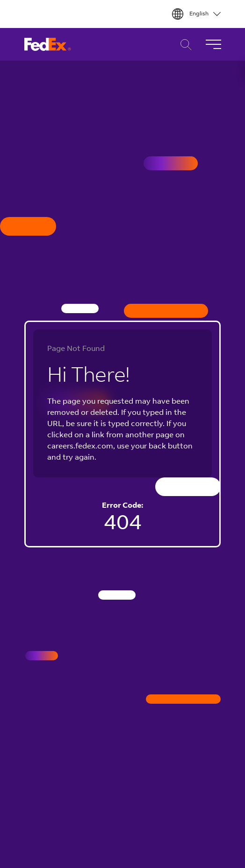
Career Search (184, 45)
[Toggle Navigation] (213, 44)
